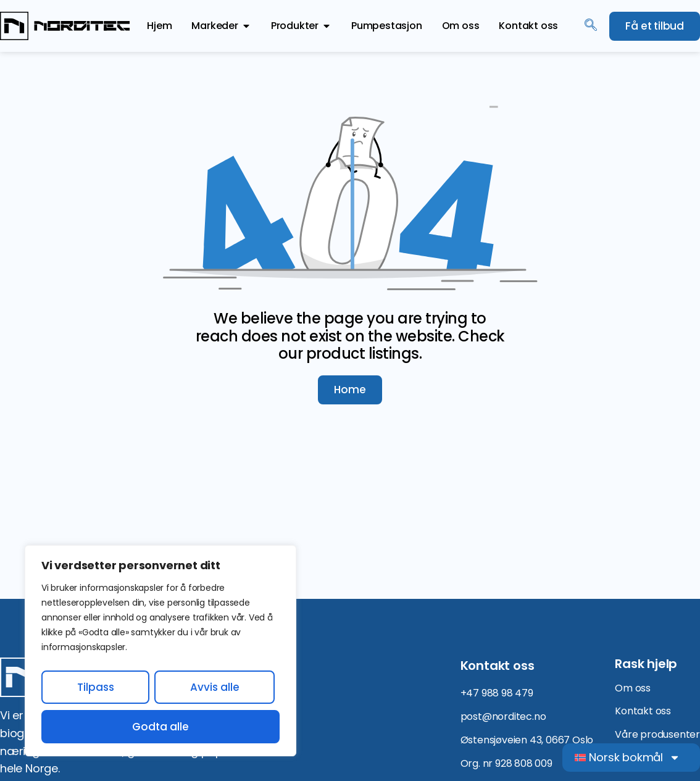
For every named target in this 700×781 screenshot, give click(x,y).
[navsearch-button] (591, 26)
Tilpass (96, 687)
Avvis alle (215, 687)
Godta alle (160, 727)
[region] (160, 651)
